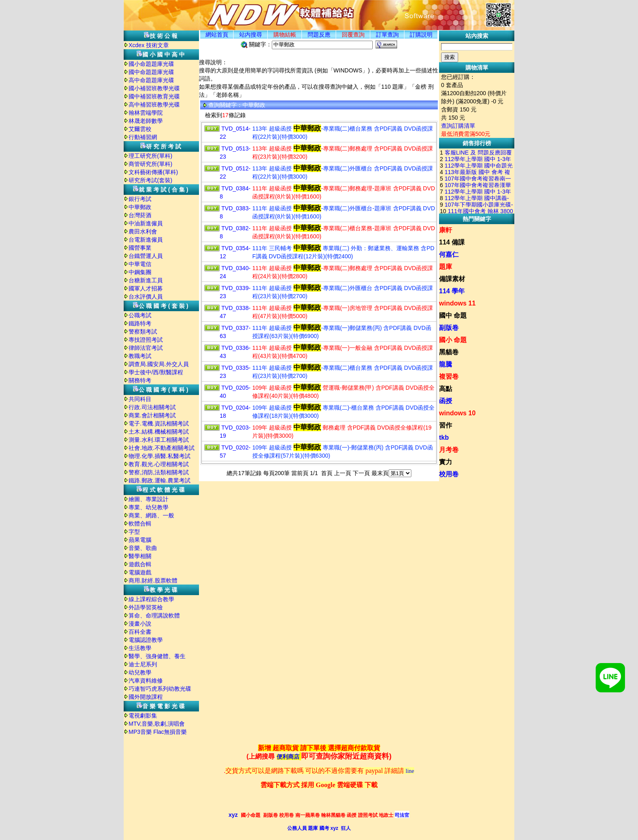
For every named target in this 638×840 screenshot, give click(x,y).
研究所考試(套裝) (150, 180)
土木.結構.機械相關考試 (159, 432)
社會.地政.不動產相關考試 (162, 448)
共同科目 (140, 399)
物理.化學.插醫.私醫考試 (159, 456)
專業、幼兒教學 (149, 507)
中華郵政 (140, 207)
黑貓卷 (449, 352)
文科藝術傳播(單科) (153, 172)
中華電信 (140, 264)
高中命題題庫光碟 (151, 80)
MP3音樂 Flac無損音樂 (158, 732)
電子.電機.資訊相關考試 (159, 423)
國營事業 (140, 248)
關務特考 (140, 380)
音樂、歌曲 (143, 548)
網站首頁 (217, 35)
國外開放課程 (146, 697)
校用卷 (449, 474)
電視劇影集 (143, 716)
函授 (446, 401)
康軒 (446, 230)
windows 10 (457, 413)
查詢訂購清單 (458, 126)
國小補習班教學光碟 (154, 88)
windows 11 (457, 303)
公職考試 (140, 315)
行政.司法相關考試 (152, 407)
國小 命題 (453, 340)
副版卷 (449, 328)
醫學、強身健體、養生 (157, 656)
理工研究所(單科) (150, 156)
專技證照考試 (146, 340)
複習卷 (449, 376)
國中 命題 (453, 315)
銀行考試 (140, 199)
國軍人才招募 (146, 288)
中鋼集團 (140, 272)
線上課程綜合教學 (151, 599)
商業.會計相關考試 (152, 415)
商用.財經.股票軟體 (153, 580)
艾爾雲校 (140, 129)
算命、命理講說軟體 (154, 615)
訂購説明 (421, 35)
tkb (444, 437)
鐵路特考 (140, 323)
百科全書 (140, 632)
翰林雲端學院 (146, 113)
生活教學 (140, 648)
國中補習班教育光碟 (154, 96)
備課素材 (452, 279)
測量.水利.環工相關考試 (159, 440)
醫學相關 (140, 556)
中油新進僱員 (146, 223)
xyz (233, 815)
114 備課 (452, 242)
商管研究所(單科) (150, 164)
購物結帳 (285, 35)
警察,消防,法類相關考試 (159, 472)
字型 (134, 532)
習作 (446, 425)
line (410, 771)
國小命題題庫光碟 (151, 64)
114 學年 (452, 291)
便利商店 (288, 757)
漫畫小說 (140, 624)
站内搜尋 (251, 35)
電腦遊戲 (140, 572)
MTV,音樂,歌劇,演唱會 (157, 724)
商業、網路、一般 (151, 515)
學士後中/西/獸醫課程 (156, 372)
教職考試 (140, 356)
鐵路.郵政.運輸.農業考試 (159, 480)
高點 (446, 389)
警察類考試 (143, 332)
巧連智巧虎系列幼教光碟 (160, 689)
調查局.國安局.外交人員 (159, 364)
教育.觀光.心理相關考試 (159, 464)
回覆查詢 (353, 35)
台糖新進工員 (146, 280)
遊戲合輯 (140, 564)
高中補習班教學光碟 (154, 105)
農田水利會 (143, 231)
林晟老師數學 (146, 121)
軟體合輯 (140, 524)
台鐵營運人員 (146, 256)
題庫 (446, 267)
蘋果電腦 (140, 540)
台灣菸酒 (140, 215)
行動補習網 (143, 137)
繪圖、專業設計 (149, 499)
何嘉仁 (449, 254)
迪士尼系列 (143, 664)
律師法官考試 (146, 348)
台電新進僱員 (146, 240)
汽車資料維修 (146, 681)
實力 (446, 462)
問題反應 (319, 35)
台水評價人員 (146, 297)
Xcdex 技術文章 (149, 45)
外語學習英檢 (146, 607)
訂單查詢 (387, 35)
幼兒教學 (140, 672)
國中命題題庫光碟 (151, 72)
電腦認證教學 (146, 640)
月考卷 (449, 450)
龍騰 (446, 364)
